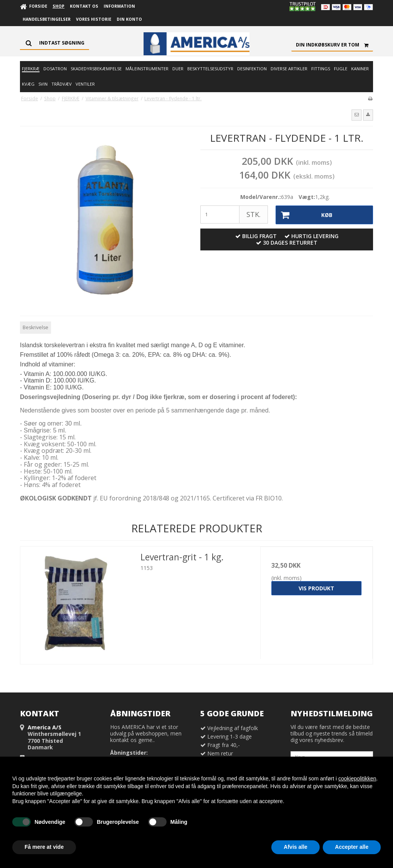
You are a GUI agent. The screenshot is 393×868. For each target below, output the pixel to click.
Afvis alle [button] (295, 847)
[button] (357, 115)
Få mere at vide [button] (44, 847)
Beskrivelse (36, 327)
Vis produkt (316, 588)
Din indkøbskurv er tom (334, 45)
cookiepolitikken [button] (357, 779)
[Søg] (54, 43)
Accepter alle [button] (352, 847)
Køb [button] (304, 215)
